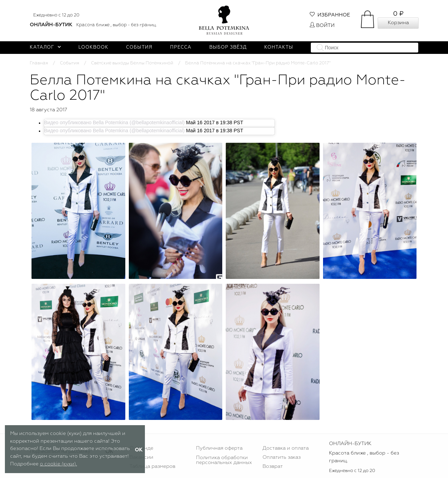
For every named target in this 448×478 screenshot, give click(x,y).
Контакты (279, 47)
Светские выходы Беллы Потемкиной (132, 63)
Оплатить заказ (282, 457)
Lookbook (93, 47)
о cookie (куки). (58, 464)
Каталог (45, 47)
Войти (322, 26)
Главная (39, 63)
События (139, 47)
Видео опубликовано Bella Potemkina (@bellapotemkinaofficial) (114, 122)
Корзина (398, 23)
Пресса (181, 47)
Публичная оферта (219, 448)
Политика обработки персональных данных (224, 460)
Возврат (273, 466)
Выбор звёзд (228, 47)
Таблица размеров (152, 466)
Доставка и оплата (286, 448)
